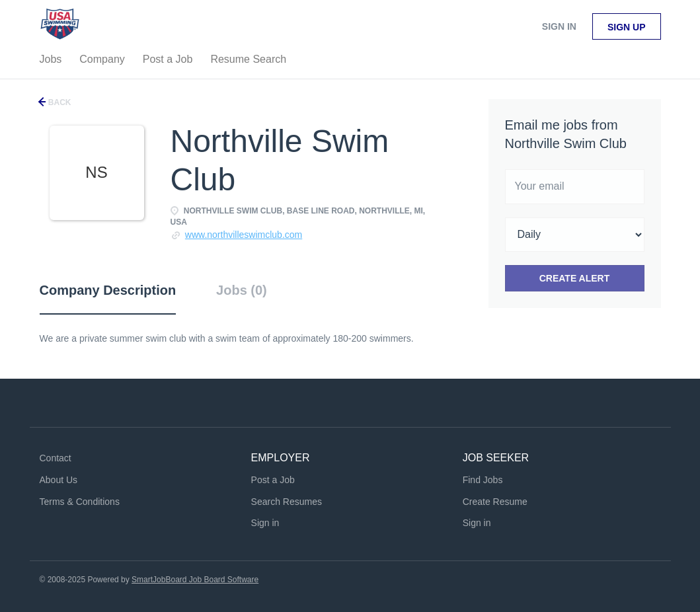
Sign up (627, 27)
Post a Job (273, 480)
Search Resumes (287, 502)
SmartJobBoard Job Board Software (195, 580)
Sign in (559, 26)
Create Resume (495, 502)
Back (59, 102)
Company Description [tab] (108, 290)
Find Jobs (483, 480)
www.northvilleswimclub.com (244, 235)
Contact (56, 458)
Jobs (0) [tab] (242, 290)
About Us (59, 480)
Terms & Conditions (80, 502)
